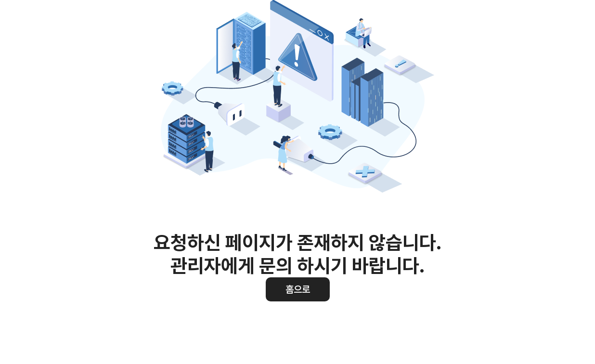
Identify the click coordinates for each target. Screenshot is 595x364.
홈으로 (298, 289)
